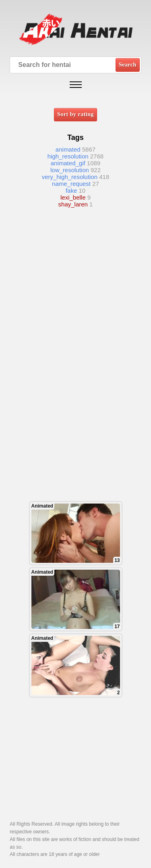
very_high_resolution (70, 177)
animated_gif (68, 163)
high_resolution (68, 156)
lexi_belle (73, 197)
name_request (71, 184)
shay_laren (73, 204)
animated (68, 149)
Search (128, 65)
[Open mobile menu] (76, 85)
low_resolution (70, 170)
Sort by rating (75, 114)
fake (71, 190)
